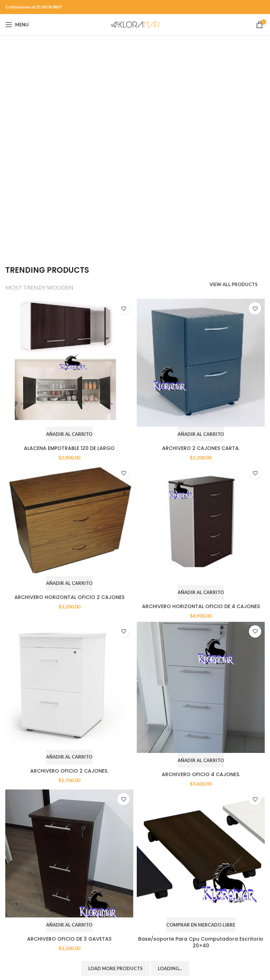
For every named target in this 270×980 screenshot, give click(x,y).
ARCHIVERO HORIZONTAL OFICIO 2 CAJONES (69, 597)
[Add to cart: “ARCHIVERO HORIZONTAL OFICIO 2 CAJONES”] (69, 584)
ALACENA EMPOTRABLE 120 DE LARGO (69, 448)
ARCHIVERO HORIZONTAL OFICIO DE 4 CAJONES (201, 606)
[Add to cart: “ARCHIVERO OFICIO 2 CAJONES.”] (69, 757)
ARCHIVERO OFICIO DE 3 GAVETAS (69, 939)
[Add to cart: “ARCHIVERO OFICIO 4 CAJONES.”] (201, 760)
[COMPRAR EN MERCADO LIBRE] (201, 925)
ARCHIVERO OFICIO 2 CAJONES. (69, 771)
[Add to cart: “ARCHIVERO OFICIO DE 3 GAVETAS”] (69, 925)
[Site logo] (135, 24)
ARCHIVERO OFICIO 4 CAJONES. (201, 774)
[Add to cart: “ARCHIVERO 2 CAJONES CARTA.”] (201, 434)
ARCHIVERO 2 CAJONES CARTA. (201, 448)
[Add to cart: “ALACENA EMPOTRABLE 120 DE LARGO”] (69, 434)
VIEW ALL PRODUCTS (234, 284)
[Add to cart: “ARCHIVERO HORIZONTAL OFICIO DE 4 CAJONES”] (201, 593)
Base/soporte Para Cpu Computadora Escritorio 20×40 (201, 942)
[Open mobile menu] (17, 25)
